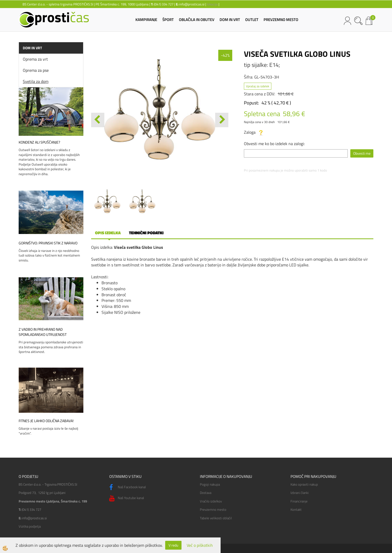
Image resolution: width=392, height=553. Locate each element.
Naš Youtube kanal (127, 498)
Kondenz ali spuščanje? (39, 142)
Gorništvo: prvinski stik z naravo (48, 243)
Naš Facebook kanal (128, 487)
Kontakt (296, 509)
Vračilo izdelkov (211, 501)
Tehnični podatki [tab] (146, 233)
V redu (173, 545)
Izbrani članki (300, 493)
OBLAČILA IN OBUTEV (197, 20)
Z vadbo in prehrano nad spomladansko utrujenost (43, 332)
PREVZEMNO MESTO (281, 20)
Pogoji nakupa (210, 484)
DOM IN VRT (230, 20)
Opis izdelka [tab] (108, 233)
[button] (222, 120)
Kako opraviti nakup (304, 484)
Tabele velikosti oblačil (216, 518)
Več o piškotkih (200, 545)
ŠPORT (168, 20)
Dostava (206, 493)
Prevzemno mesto (213, 509)
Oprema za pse (36, 70)
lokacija (212, 4)
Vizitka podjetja (30, 526)
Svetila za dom (36, 81)
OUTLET (252, 20)
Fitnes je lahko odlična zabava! (46, 421)
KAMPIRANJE (146, 20)
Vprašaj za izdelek (258, 86)
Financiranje (299, 501)
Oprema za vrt (35, 59)
